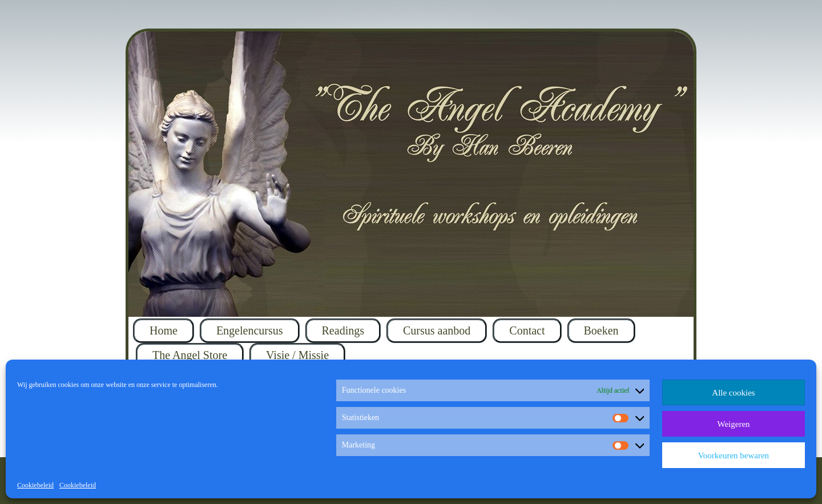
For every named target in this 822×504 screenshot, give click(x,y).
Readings (343, 330)
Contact (527, 330)
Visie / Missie (297, 355)
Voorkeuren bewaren (734, 455)
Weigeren (733, 424)
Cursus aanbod (437, 330)
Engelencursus (250, 330)
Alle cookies (733, 393)
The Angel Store (190, 355)
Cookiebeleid (35, 485)
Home (164, 330)
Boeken (601, 330)
